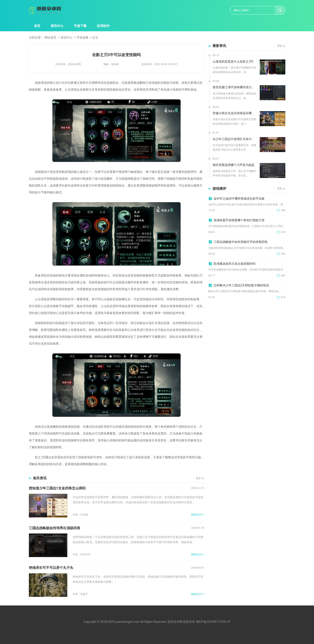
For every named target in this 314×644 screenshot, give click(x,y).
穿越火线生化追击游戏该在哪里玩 (235, 113)
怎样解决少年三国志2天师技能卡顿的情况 (241, 285)
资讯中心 (57, 26)
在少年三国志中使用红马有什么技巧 (235, 139)
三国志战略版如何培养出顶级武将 (55, 528)
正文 (95, 37)
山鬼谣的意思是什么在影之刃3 (233, 61)
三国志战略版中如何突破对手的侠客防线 (240, 242)
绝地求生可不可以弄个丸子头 (51, 568)
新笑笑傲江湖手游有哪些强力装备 (235, 87)
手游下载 (80, 26)
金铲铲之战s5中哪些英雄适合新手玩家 (239, 199)
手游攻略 (83, 37)
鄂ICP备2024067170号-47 (213, 622)
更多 (199, 478)
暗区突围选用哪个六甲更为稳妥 (234, 165)
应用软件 (103, 26)
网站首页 (50, 37)
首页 (37, 26)
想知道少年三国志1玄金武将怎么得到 (57, 488)
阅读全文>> (198, 515)
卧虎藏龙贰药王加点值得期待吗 (234, 264)
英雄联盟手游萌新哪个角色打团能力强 (239, 220)
